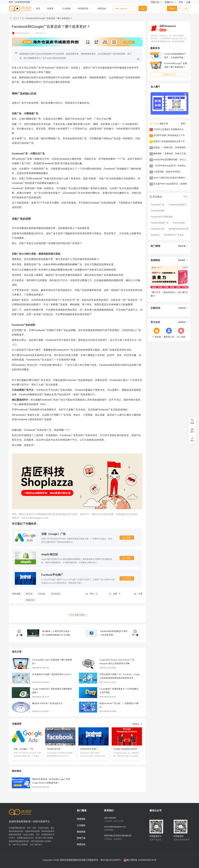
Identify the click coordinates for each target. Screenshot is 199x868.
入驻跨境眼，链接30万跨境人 (167, 172)
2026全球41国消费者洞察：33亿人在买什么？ (175, 160)
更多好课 (183, 246)
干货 (21, 18)
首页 (13, 18)
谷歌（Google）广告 (54, 534)
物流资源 (81, 832)
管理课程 (81, 819)
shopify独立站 (50, 554)
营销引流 (30, 600)
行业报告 (81, 825)
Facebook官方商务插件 (162, 217)
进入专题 (127, 538)
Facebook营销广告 (160, 223)
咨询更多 (183, 322)
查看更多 (137, 724)
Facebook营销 (158, 211)
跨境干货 (81, 838)
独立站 (29, 594)
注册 (188, 2)
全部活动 (183, 308)
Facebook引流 (158, 229)
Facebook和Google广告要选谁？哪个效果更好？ (49, 18)
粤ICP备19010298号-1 (111, 860)
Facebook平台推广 (52, 575)
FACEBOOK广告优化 (174, 235)
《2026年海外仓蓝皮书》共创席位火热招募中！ (176, 166)
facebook (56, 594)
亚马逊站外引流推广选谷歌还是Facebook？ (52, 674)
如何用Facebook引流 (178, 229)
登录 (181, 2)
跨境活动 (81, 844)
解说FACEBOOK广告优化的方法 (47, 703)
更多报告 (183, 260)
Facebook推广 (180, 223)
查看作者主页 (169, 75)
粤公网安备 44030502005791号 (140, 860)
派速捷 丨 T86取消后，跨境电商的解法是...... (174, 147)
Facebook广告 (158, 205)
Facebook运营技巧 (177, 205)
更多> (184, 124)
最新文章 (164, 124)
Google (42, 594)
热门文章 (154, 124)
